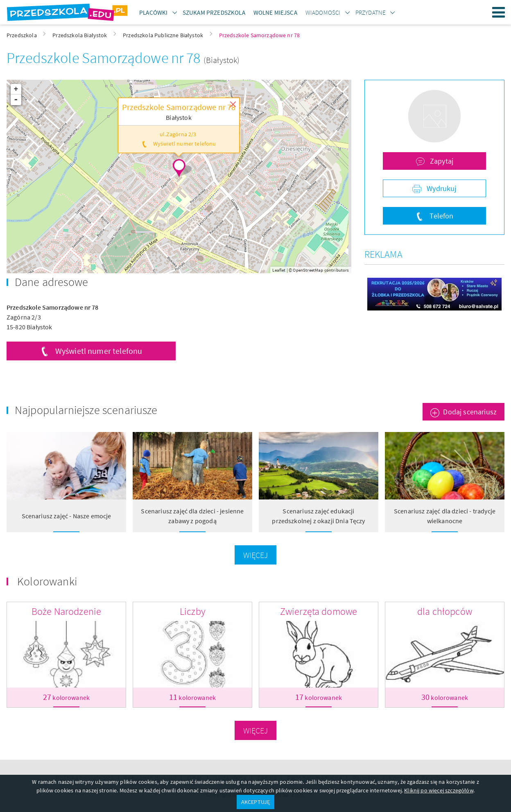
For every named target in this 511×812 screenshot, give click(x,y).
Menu (499, 12)
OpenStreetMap (308, 270)
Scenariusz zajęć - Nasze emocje (67, 516)
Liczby (192, 611)
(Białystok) (222, 60)
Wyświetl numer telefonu (99, 351)
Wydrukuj (441, 188)
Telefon (441, 216)
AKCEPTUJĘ (255, 802)
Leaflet (279, 270)
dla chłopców (445, 611)
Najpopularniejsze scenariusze (86, 410)
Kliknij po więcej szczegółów (439, 790)
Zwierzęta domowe (319, 611)
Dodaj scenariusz (470, 412)
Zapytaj (441, 161)
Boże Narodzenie (66, 611)
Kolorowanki (47, 581)
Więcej (256, 555)
